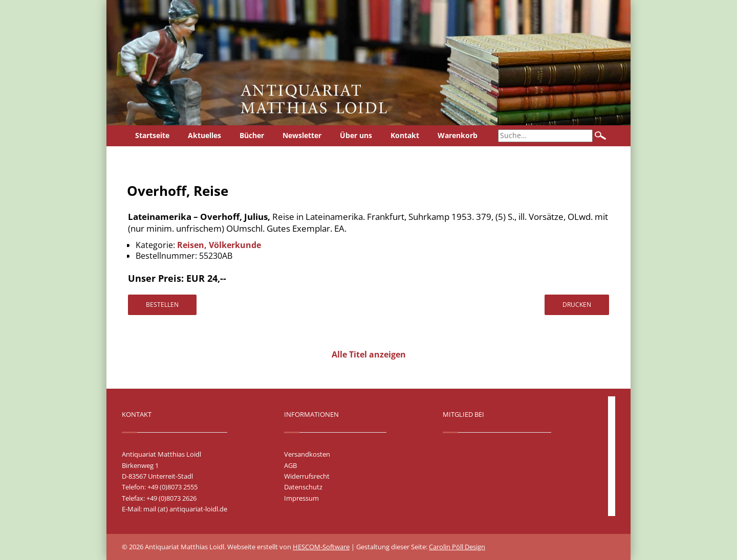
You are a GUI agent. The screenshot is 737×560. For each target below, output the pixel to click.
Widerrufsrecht (307, 476)
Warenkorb (458, 135)
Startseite (152, 135)
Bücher (252, 135)
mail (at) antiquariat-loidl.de (185, 509)
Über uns (356, 135)
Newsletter (302, 135)
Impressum (301, 498)
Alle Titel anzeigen (369, 354)
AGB (290, 465)
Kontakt (405, 135)
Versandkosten (307, 454)
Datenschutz (303, 487)
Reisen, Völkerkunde (219, 245)
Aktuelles (204, 135)
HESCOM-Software (321, 547)
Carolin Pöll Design (457, 547)
